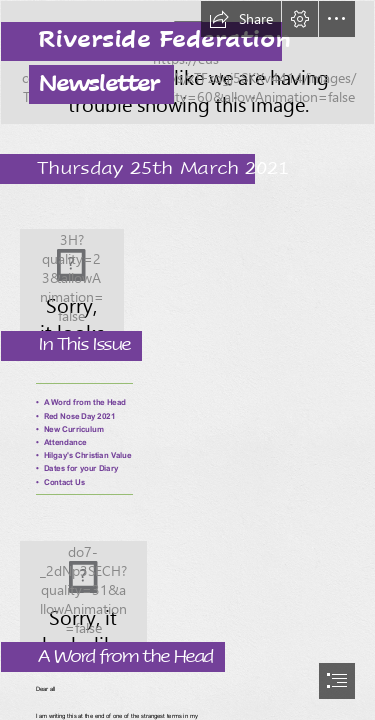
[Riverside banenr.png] (187, 62)
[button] (241, 19)
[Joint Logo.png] (187, 283)
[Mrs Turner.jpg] (187, 595)
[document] (187, 360)
